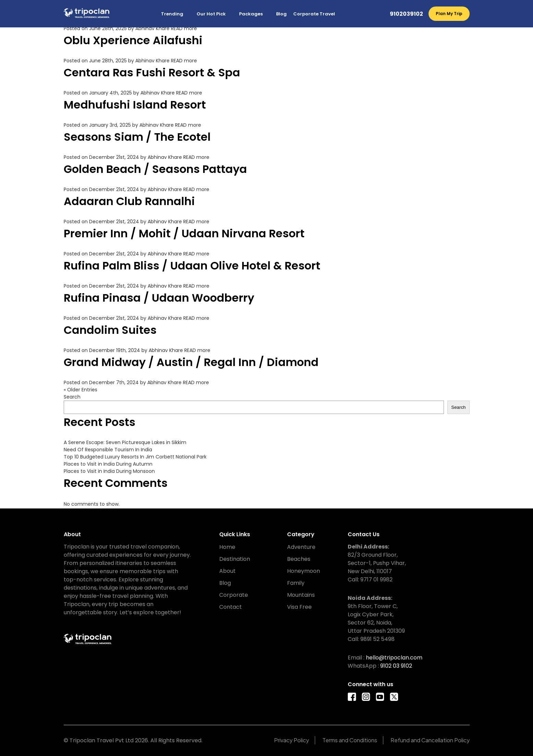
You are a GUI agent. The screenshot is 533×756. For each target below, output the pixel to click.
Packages (251, 14)
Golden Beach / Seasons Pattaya (155, 169)
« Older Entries (80, 390)
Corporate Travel (314, 14)
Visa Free (299, 607)
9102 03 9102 (396, 666)
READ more (184, 28)
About (227, 571)
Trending (172, 14)
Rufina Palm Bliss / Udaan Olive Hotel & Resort (192, 266)
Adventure (301, 547)
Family (296, 583)
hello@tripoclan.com (394, 658)
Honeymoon (303, 571)
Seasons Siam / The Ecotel (137, 137)
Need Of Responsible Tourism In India (108, 450)
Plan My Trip (449, 14)
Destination (235, 559)
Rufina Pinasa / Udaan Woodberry (159, 298)
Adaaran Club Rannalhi (129, 201)
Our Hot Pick (211, 14)
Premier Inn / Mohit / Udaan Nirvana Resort (184, 233)
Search (72, 397)
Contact (231, 607)
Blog (281, 14)
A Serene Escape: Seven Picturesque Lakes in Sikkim (125, 442)
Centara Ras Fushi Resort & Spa (152, 72)
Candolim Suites (110, 330)
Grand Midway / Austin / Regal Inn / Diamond (191, 362)
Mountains (301, 595)
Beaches (299, 559)
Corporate (234, 595)
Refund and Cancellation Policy (430, 740)
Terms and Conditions (350, 740)
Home (227, 547)
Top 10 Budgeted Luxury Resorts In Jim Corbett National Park (135, 457)
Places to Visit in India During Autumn (108, 464)
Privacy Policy (292, 740)
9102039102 (406, 14)
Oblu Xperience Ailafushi (133, 40)
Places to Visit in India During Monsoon (109, 471)
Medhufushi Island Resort (135, 105)
